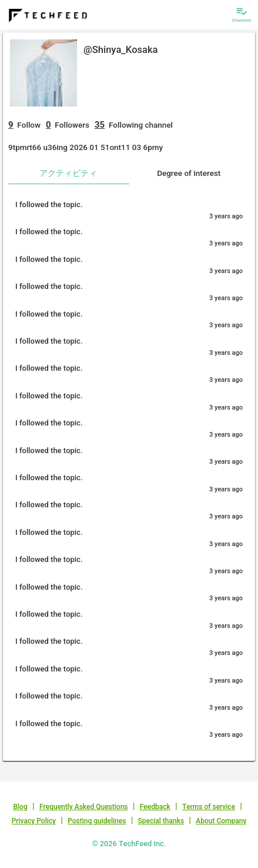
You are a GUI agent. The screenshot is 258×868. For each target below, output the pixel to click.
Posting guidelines (97, 821)
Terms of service (209, 807)
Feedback (155, 807)
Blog (20, 807)
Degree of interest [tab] (189, 173)
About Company (221, 821)
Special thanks (161, 821)
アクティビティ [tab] (68, 173)
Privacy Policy (34, 821)
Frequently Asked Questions (84, 807)
